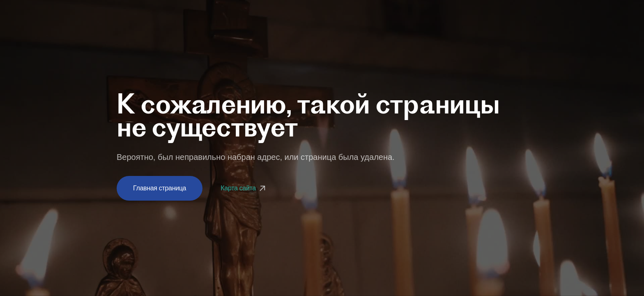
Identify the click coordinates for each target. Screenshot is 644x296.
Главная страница (160, 188)
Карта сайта (244, 188)
